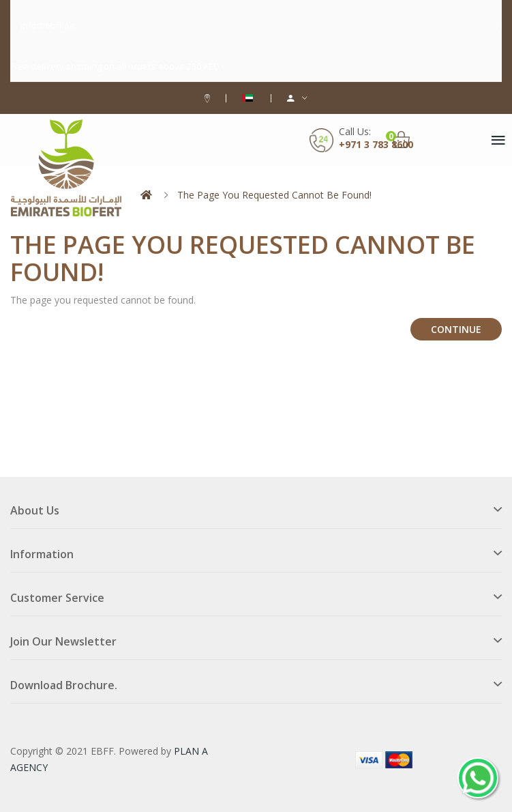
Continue (456, 329)
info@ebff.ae (48, 25)
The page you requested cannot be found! (274, 195)
